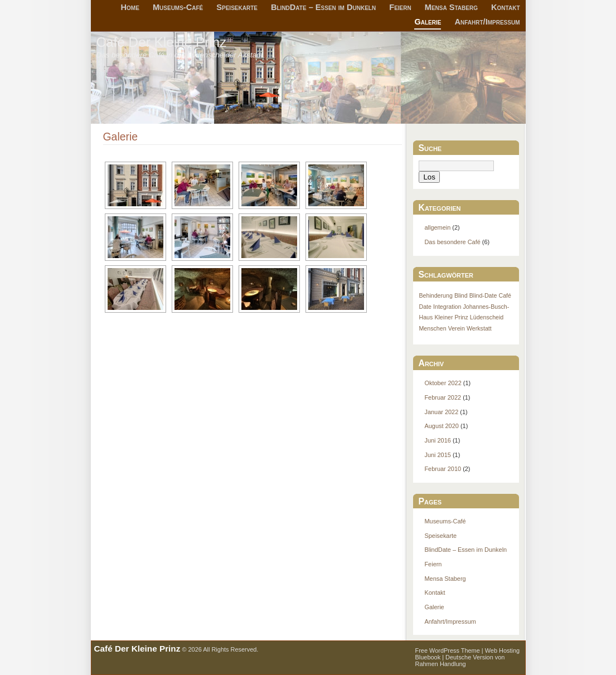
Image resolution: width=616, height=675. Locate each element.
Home (130, 7)
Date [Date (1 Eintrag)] (425, 307)
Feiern (400, 7)
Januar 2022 (441, 412)
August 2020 (441, 426)
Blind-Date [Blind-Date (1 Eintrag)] (483, 295)
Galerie (428, 22)
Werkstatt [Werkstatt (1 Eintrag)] (479, 328)
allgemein (437, 227)
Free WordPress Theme (448, 650)
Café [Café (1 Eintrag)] (505, 295)
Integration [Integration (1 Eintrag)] (447, 307)
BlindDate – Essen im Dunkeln (323, 7)
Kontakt (505, 7)
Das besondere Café (452, 242)
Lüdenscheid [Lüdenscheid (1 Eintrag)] (487, 317)
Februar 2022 (443, 397)
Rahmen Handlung (441, 664)
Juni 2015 (437, 455)
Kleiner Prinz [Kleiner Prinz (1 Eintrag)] (451, 317)
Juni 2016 (437, 440)
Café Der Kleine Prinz (162, 42)
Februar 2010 (443, 469)
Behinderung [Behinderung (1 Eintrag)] (435, 295)
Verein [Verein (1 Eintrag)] (457, 328)
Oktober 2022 (443, 383)
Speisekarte (237, 7)
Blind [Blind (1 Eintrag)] (461, 295)
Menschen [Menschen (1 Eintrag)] (432, 328)
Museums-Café (178, 7)
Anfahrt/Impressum (488, 22)
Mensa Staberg (451, 7)
